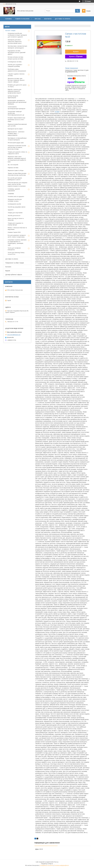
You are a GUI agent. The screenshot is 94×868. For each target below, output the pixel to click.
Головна (8, 19)
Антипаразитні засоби (14, 204)
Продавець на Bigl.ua (47, 864)
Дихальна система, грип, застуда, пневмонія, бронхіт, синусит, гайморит (16, 80)
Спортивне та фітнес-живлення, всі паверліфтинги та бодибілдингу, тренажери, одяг (17, 242)
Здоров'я (11, 210)
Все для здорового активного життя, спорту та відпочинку (17, 236)
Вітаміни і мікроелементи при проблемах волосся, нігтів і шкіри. (16, 120)
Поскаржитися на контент (47, 865)
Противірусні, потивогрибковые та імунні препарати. (17, 139)
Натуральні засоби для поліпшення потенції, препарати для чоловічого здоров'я (17, 35)
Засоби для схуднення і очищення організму (15, 65)
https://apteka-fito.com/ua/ (14, 332)
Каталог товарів (10, 31)
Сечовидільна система (15, 62)
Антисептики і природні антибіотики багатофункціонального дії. (16, 113)
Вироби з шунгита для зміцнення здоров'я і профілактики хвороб (14, 91)
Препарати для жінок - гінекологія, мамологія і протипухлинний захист (15, 41)
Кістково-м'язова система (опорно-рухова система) (15, 58)
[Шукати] (78, 11)
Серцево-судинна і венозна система (16, 75)
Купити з (76, 57)
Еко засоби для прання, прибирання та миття (15, 179)
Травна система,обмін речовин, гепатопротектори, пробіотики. (17, 174)
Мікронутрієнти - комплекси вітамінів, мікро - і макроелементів (16, 133)
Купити (76, 52)
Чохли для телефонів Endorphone (14, 249)
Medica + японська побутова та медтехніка (17, 229)
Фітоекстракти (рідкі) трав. (16, 143)
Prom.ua (56, 862)
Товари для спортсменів (15, 213)
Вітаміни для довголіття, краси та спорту (17, 86)
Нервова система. (13, 168)
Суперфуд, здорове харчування (14, 190)
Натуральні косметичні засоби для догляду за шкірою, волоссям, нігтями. (17, 147)
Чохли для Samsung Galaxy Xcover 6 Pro (16, 253)
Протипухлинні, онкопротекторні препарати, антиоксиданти (17, 47)
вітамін (57, 112)
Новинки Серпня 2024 (14, 232)
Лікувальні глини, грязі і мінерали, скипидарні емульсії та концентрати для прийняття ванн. (17, 159)
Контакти (48, 19)
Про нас (38, 19)
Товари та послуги (22, 19)
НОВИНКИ (11, 194)
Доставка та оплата (62, 19)
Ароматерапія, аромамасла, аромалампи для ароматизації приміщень (17, 102)
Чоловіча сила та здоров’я (16, 197)
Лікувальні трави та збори (16, 170)
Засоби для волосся (14, 216)
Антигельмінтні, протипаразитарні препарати (16, 108)
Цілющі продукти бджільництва (13, 97)
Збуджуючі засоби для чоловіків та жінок (15, 200)
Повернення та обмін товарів (15, 263)
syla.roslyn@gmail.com (14, 335)
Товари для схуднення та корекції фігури (15, 224)
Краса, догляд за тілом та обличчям (16, 219)
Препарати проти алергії (15, 129)
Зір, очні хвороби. (13, 165)
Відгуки (33, 24)
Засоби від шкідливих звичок (17, 207)
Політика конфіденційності (62, 865)
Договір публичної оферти (50, 24)
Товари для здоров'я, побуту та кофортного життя (17, 153)
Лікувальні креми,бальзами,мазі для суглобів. (17, 125)
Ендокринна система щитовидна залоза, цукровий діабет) (17, 52)
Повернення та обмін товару (16, 24)
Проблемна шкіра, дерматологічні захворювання (17, 70)
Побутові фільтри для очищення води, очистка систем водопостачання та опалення (17, 184)
